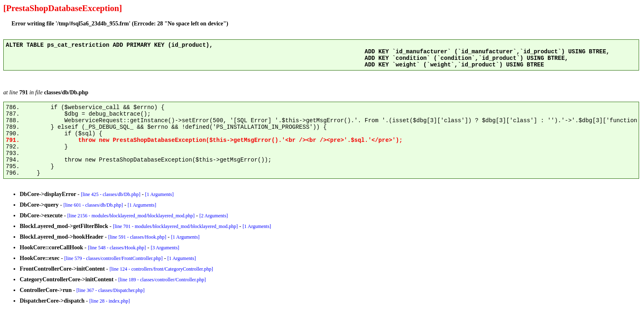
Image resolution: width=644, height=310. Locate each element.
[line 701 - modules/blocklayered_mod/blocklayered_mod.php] (175, 226)
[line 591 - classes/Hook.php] (137, 237)
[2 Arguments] (213, 216)
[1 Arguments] (159, 194)
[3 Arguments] (165, 248)
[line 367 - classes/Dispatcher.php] (110, 290)
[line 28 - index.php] (110, 301)
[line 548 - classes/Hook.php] (117, 248)
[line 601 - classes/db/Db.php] (93, 205)
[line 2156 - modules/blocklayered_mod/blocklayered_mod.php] (131, 216)
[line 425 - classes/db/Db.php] (111, 194)
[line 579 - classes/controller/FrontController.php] (114, 258)
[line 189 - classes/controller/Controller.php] (162, 280)
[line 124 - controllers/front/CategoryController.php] (161, 269)
